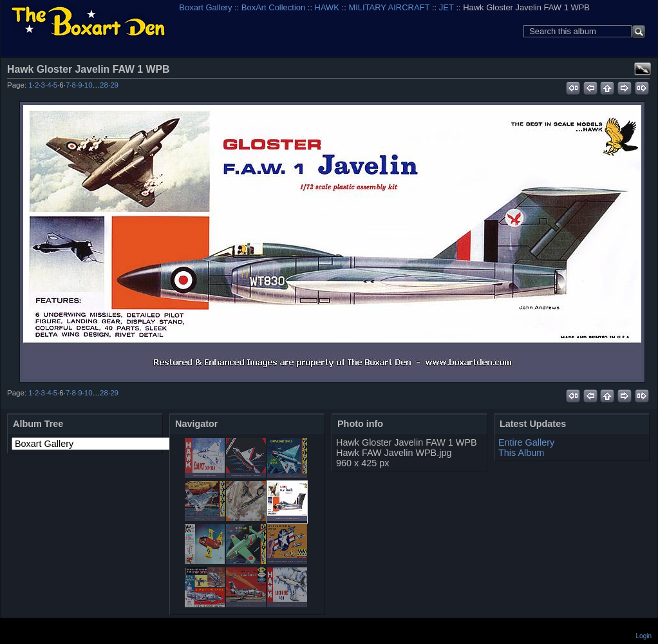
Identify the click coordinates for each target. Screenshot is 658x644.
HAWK (327, 7)
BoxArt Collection (273, 7)
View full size (643, 69)
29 (114, 85)
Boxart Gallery (205, 7)
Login (644, 636)
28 (104, 85)
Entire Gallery (526, 442)
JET (446, 7)
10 (89, 85)
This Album (521, 453)
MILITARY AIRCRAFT (389, 7)
